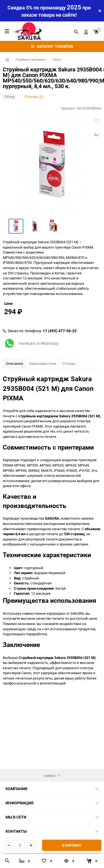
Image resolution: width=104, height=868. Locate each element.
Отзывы (69, 412)
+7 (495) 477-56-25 (60, 379)
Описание (14, 412)
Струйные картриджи (31, 59)
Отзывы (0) (34, 96)
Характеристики (43, 412)
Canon (57, 59)
